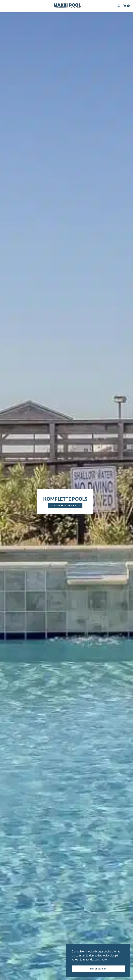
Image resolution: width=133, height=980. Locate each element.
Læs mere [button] (101, 960)
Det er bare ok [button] (98, 969)
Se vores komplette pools (65, 506)
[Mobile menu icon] (5, 6)
